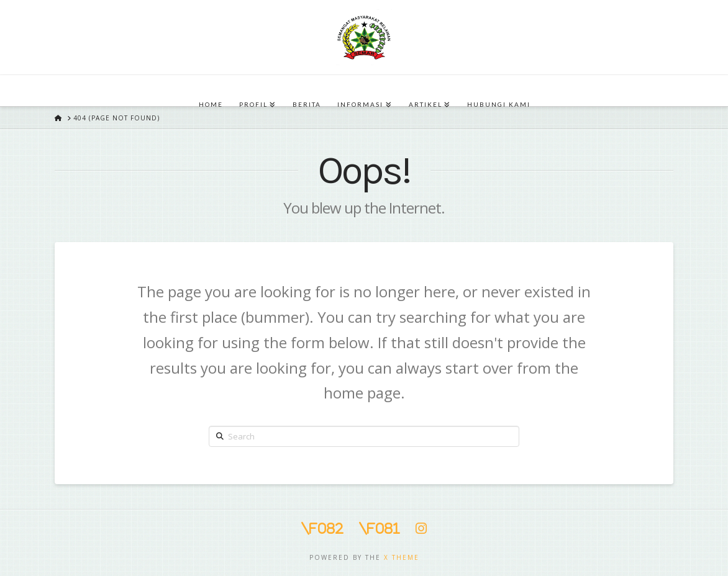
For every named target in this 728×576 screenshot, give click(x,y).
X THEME (402, 557)
